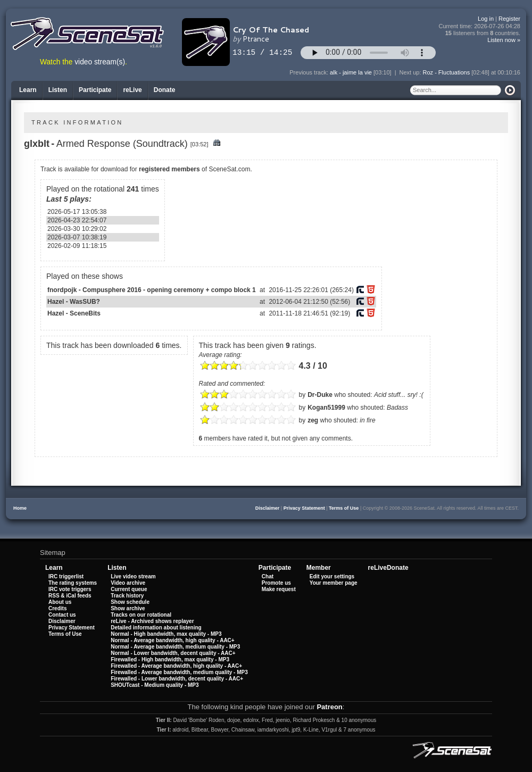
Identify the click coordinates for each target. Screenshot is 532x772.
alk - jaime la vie (351, 72)
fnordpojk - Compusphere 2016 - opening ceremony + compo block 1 (152, 290)
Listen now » (504, 40)
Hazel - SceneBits (74, 313)
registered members (169, 169)
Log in (486, 19)
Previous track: (310, 72)
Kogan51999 (326, 408)
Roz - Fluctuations (447, 72)
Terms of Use (344, 508)
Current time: (480, 26)
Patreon (329, 707)
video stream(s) (100, 62)
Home (20, 508)
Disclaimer (268, 508)
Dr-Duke (320, 395)
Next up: (411, 72)
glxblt (37, 144)
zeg (313, 420)
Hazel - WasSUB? (74, 302)
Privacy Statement (304, 508)
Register (509, 19)
